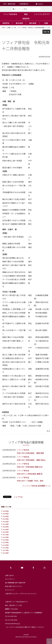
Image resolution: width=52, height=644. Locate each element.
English (40, 4)
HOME (4, 27)
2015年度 (6, 540)
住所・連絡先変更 (9, 4)
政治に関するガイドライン (14, 586)
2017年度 (6, 535)
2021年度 (6, 524)
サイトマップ (9, 590)
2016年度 (6, 537)
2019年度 (6, 529)
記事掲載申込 (24, 4)
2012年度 (6, 548)
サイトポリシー (10, 579)
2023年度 (6, 519)
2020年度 (6, 527)
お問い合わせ (9, 575)
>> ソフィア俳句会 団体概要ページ (36, 486)
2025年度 (6, 514)
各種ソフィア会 (12, 27)
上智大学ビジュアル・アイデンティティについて (21, 594)
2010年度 (6, 553)
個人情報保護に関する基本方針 (15, 583)
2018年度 (6, 532)
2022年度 (6, 522)
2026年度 (6, 511)
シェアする (18, 497)
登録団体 (26, 18)
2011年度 (6, 550)
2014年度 (6, 542)
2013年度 (6, 545)
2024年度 (6, 516)
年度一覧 (46, 32)
